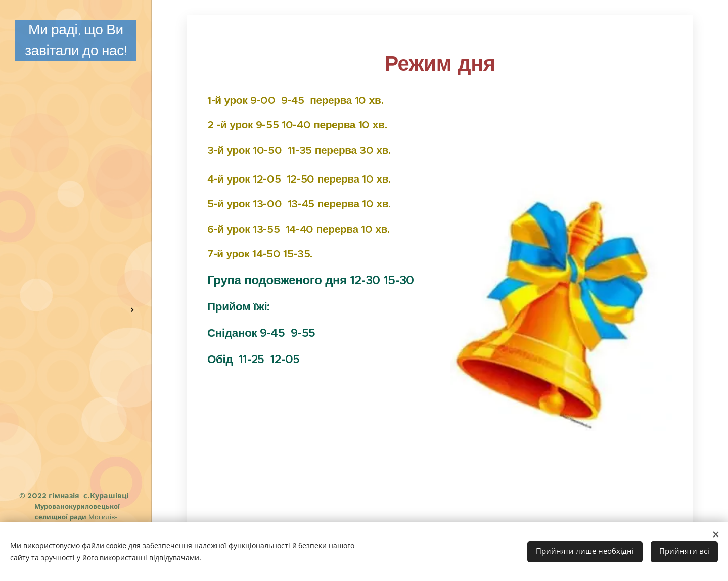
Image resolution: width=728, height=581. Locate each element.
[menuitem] (76, 130)
